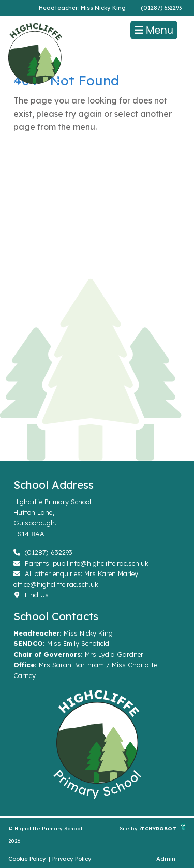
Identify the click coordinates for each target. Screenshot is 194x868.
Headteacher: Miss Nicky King (82, 8)
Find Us (31, 595)
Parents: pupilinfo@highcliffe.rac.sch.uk (81, 563)
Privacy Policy (72, 859)
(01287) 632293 (161, 8)
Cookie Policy (27, 859)
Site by (129, 828)
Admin (166, 859)
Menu (154, 30)
